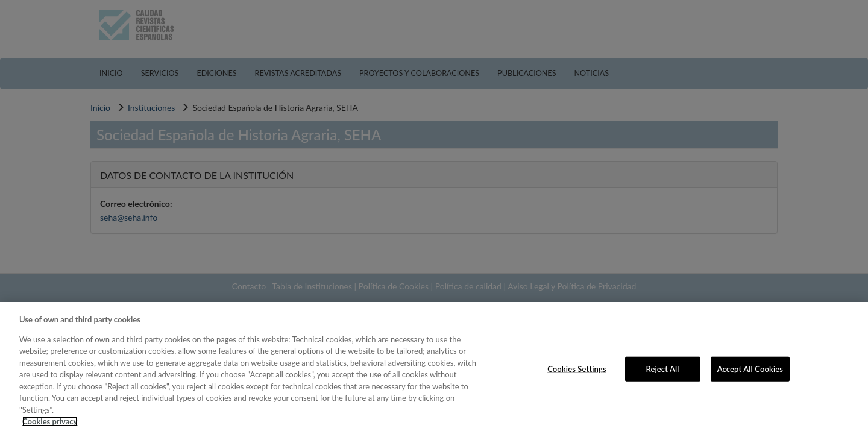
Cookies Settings (577, 368)
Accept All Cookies (750, 368)
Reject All (663, 368)
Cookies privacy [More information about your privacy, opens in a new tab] (50, 421)
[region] (434, 368)
